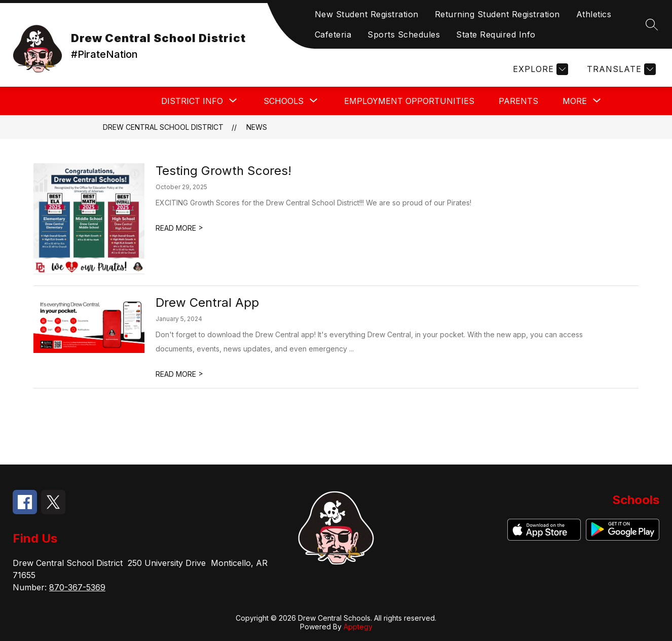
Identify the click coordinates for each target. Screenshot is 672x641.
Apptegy (358, 627)
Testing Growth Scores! (223, 171)
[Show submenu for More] (575, 101)
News (257, 127)
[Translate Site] (620, 69)
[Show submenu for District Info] (192, 101)
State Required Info (496, 34)
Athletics (594, 14)
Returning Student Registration (497, 14)
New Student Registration (367, 14)
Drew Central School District (163, 127)
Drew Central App (207, 302)
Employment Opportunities (409, 101)
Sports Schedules (404, 34)
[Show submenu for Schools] (284, 101)
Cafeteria (333, 34)
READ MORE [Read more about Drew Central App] (179, 374)
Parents (518, 101)
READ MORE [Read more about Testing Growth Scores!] (179, 228)
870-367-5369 (77, 587)
